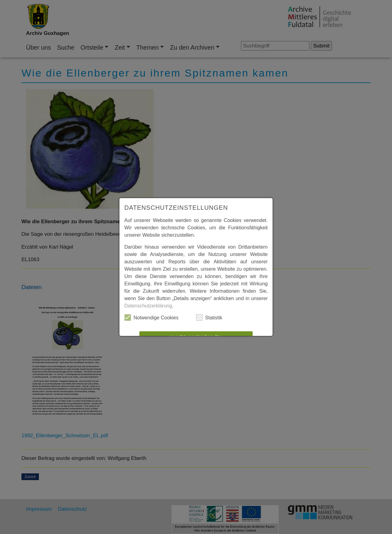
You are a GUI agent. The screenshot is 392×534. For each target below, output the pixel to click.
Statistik (209, 318)
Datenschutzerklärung (148, 306)
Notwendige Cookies (151, 318)
